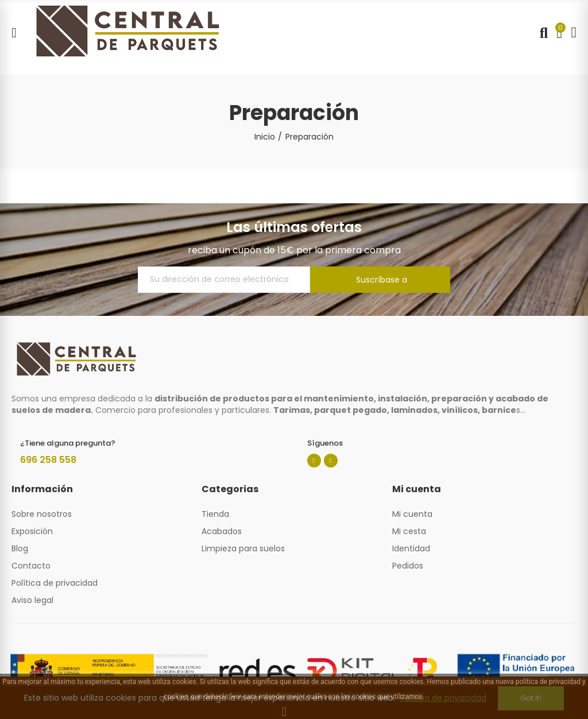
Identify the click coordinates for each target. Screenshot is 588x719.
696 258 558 (48, 460)
